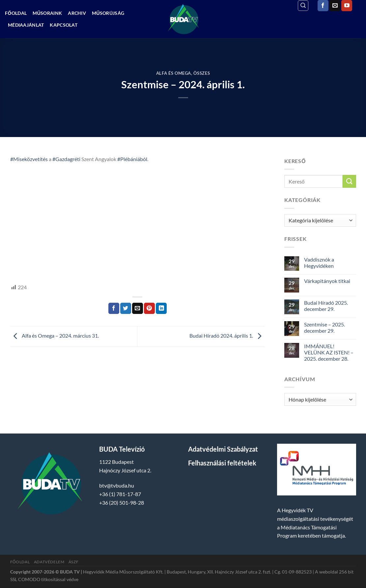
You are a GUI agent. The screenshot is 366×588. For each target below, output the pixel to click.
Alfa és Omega (174, 73)
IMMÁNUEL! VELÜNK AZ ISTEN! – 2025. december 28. (329, 352)
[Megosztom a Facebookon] (114, 308)
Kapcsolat (64, 25)
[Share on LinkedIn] (161, 308)
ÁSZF (73, 562)
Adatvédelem (49, 562)
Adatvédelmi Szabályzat (223, 449)
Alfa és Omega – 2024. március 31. (55, 336)
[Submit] (349, 181)
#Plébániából (132, 159)
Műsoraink (47, 13)
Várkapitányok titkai (327, 281)
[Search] (303, 6)
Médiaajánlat (26, 25)
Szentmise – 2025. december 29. (324, 327)
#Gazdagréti (66, 159)
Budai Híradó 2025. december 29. (326, 306)
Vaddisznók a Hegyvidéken (319, 263)
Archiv (77, 13)
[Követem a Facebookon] (323, 6)
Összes (202, 73)
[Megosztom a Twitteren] (126, 308)
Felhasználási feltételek (222, 463)
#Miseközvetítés (29, 159)
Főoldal (16, 13)
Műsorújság (108, 13)
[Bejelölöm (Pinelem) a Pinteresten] (149, 308)
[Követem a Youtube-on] (347, 6)
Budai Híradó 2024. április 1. (227, 336)
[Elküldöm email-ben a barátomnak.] (138, 308)
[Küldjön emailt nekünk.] (335, 6)
